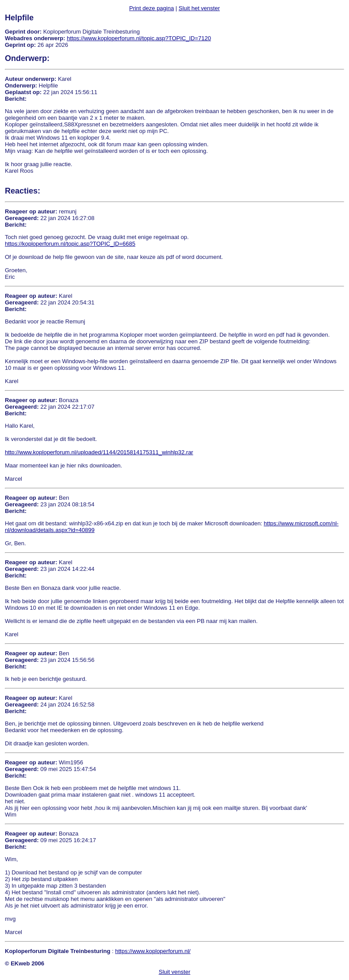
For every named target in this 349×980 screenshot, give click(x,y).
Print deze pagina (151, 8)
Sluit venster (175, 972)
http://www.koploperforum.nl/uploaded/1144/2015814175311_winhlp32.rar (99, 452)
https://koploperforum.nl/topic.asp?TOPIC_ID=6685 (70, 244)
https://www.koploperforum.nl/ (153, 951)
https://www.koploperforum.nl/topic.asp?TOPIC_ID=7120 (139, 38)
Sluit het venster (199, 8)
